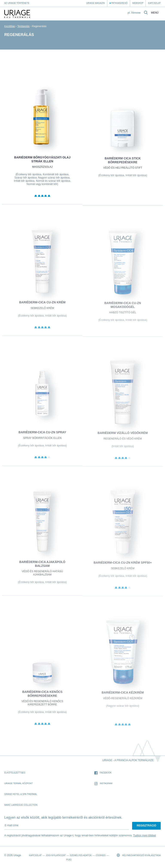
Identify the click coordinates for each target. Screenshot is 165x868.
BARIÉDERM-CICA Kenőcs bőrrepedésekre (42, 697)
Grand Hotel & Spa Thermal (21, 794)
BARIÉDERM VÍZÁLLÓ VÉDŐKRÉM (123, 436)
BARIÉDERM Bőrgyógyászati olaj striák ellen (42, 161)
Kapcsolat (154, 3)
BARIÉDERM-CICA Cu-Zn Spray (42, 435)
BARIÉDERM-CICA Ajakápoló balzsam (42, 567)
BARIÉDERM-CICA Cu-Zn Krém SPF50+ (123, 566)
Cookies (101, 855)
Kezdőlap (10, 26)
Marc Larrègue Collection (21, 805)
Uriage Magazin (95, 3)
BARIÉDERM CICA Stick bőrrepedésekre (123, 163)
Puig (69, 860)
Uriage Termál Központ (18, 783)
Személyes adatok (81, 855)
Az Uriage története (17, 3)
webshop (138, 3)
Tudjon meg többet (144, 835)
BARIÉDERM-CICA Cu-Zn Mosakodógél (123, 308)
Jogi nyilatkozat (56, 855)
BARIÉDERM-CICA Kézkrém (123, 695)
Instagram (103, 784)
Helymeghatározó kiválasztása (139, 855)
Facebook (103, 773)
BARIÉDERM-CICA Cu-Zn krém (42, 305)
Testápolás (24, 26)
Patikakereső (119, 3)
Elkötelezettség (15, 773)
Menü (155, 13)
